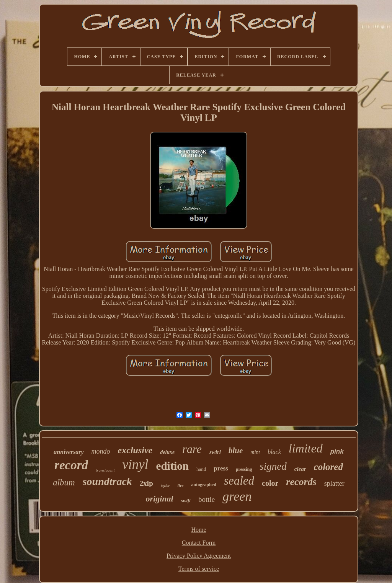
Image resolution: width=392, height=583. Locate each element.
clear (300, 469)
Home (198, 530)
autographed (204, 485)
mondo (101, 451)
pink (337, 452)
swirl (215, 452)
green (237, 496)
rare (192, 449)
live (181, 485)
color (270, 483)
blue (236, 451)
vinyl (136, 465)
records (301, 482)
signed (273, 466)
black (274, 452)
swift (186, 501)
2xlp (146, 483)
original (160, 499)
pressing (244, 469)
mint (255, 452)
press (221, 468)
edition (172, 466)
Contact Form (199, 543)
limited (306, 448)
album (64, 483)
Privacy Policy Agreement (199, 556)
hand (201, 469)
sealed (239, 481)
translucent (105, 470)
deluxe (167, 452)
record (71, 465)
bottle (207, 499)
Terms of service (199, 569)
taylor (165, 486)
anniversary (69, 452)
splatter (334, 483)
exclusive (135, 450)
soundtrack (107, 481)
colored (328, 467)
